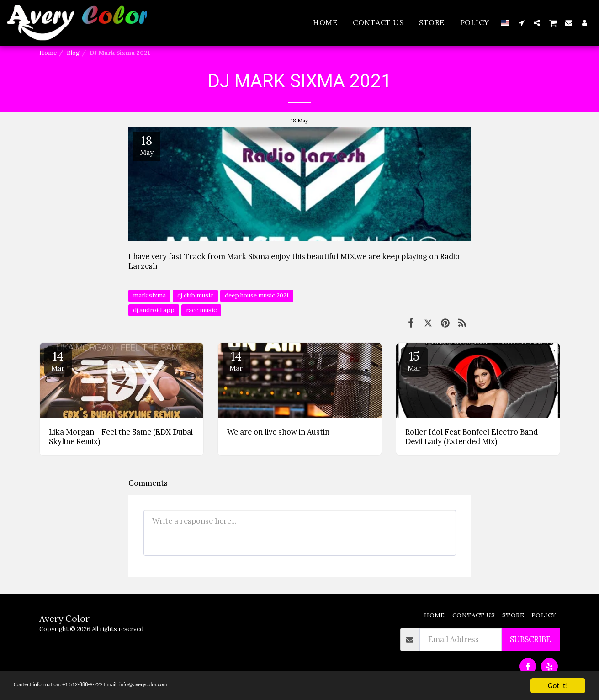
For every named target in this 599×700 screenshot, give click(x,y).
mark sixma (149, 295)
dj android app (154, 310)
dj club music (195, 295)
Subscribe (530, 639)
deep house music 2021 (257, 295)
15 (414, 361)
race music (201, 310)
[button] (521, 23)
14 (58, 361)
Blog (73, 53)
